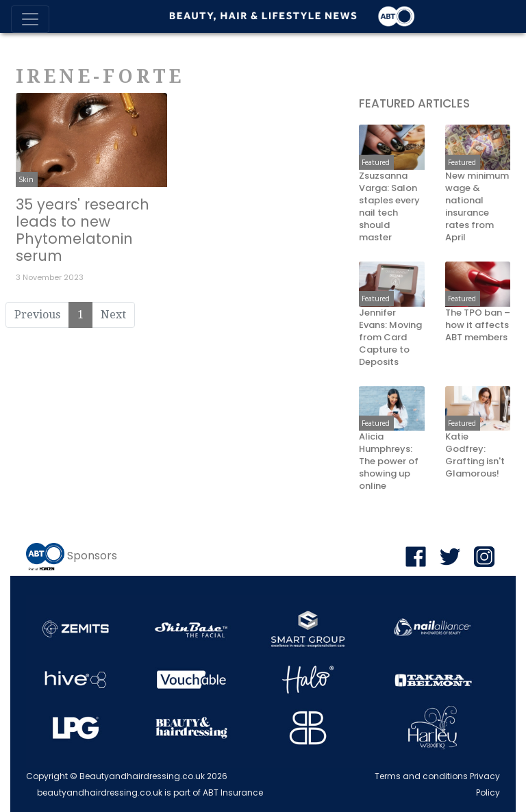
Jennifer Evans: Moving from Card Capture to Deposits (390, 338)
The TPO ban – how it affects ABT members (478, 325)
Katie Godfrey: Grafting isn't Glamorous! (475, 455)
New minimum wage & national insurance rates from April (477, 207)
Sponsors (92, 556)
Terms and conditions (421, 776)
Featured (376, 162)
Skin (26, 179)
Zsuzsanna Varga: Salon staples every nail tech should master (389, 207)
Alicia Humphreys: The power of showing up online (389, 461)
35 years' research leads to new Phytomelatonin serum (83, 230)
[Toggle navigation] (30, 19)
